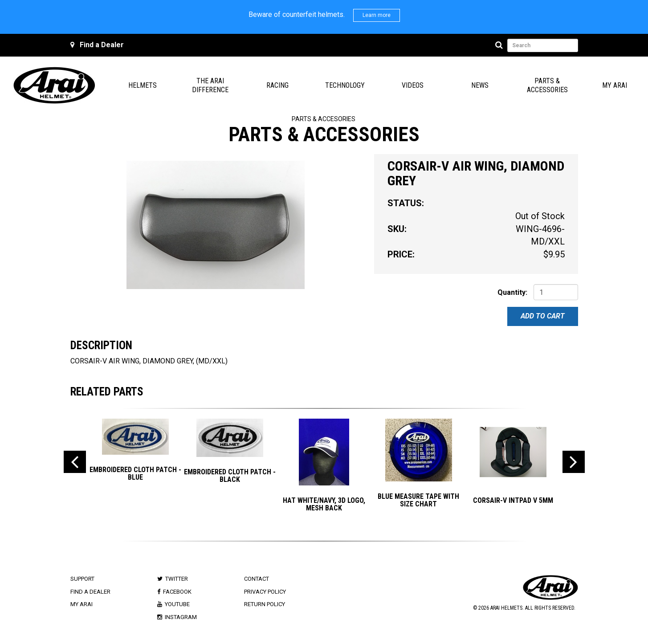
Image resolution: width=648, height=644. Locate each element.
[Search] (500, 45)
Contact (257, 579)
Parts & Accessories (547, 85)
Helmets (143, 85)
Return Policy (265, 604)
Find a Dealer (102, 45)
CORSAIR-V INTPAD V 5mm (513, 500)
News (480, 85)
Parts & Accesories (324, 119)
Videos (413, 85)
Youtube (177, 604)
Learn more (377, 15)
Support (82, 579)
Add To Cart (543, 316)
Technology (345, 85)
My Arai (615, 85)
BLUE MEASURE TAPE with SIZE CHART (418, 500)
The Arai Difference (210, 85)
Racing (277, 85)
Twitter (177, 579)
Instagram (181, 617)
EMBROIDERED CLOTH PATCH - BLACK (230, 476)
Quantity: (512, 292)
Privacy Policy (265, 592)
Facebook (177, 592)
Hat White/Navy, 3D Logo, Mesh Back (324, 504)
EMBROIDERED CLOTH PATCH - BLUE (135, 474)
